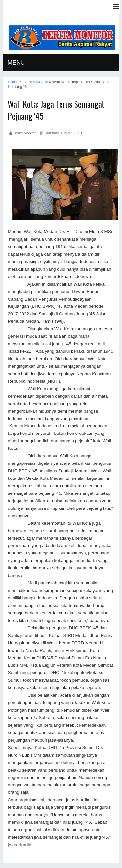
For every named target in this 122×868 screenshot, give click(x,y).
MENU (16, 63)
